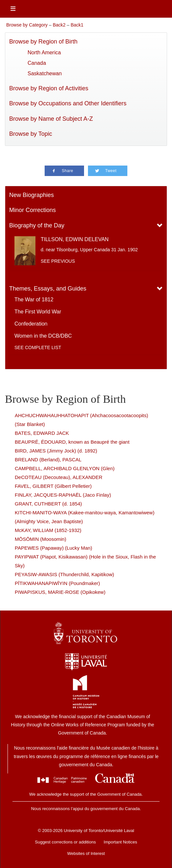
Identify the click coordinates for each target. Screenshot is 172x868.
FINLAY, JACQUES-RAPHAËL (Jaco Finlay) (63, 495)
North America (44, 53)
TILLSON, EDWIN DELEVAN (75, 239)
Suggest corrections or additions (65, 842)
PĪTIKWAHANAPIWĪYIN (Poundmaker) (57, 583)
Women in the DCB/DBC (43, 336)
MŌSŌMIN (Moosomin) (41, 539)
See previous (58, 261)
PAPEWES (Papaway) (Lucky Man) (54, 548)
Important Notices (120, 842)
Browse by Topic (31, 134)
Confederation (31, 324)
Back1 (77, 25)
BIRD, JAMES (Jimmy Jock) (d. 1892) (56, 451)
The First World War (38, 312)
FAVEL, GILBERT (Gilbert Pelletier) (53, 486)
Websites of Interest (86, 853)
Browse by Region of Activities (49, 88)
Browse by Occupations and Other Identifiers (68, 103)
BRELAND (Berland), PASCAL (48, 460)
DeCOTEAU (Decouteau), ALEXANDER (59, 477)
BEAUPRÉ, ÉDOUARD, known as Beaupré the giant (72, 442)
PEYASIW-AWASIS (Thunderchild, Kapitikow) (64, 574)
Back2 (59, 25)
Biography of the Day (37, 225)
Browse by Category (27, 25)
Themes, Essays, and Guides (48, 289)
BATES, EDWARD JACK (42, 433)
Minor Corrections (32, 210)
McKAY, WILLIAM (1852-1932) (48, 530)
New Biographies (32, 195)
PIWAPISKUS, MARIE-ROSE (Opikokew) (60, 592)
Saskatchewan (45, 73)
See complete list (38, 347)
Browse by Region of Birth (43, 42)
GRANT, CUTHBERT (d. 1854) (48, 504)
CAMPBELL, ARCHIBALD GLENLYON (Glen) (65, 468)
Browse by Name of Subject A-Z (51, 119)
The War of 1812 (34, 300)
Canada (37, 63)
